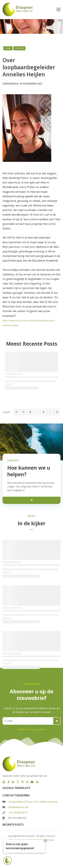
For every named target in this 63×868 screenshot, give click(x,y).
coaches (19, 48)
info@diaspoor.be (18, 807)
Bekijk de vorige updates (32, 729)
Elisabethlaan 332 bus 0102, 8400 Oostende (33, 802)
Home (8, 48)
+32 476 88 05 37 (18, 812)
